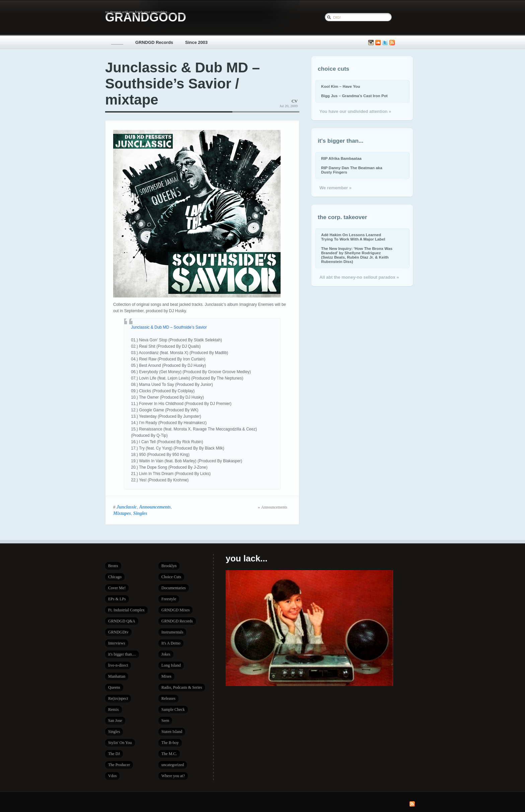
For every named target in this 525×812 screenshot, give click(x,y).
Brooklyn (169, 566)
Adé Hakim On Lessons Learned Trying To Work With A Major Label (353, 237)
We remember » (335, 188)
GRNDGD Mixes (175, 610)
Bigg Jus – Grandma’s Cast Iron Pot (354, 96)
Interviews (117, 643)
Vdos (112, 776)
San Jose (115, 721)
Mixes (166, 676)
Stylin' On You (120, 743)
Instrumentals (172, 632)
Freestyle (169, 599)
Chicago (115, 577)
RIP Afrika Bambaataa (341, 158)
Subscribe (392, 43)
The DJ (114, 754)
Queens (114, 687)
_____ (117, 42)
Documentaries (174, 588)
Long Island (171, 665)
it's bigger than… (122, 654)
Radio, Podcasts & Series (182, 687)
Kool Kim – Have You (341, 86)
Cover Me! (117, 588)
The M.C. (169, 754)
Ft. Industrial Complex (126, 610)
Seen (165, 721)
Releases (168, 698)
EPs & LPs (117, 599)
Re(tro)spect (118, 698)
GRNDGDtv (118, 632)
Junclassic (127, 507)
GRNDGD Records (154, 42)
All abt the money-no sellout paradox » (359, 277)
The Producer (119, 765)
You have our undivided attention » (355, 111)
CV (295, 101)
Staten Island (172, 732)
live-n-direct (118, 665)
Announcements (155, 507)
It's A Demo (171, 643)
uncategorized (173, 765)
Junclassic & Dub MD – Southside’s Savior (169, 327)
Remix (114, 709)
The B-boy (170, 743)
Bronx (113, 566)
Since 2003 (196, 42)
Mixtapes (122, 513)
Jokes (166, 654)
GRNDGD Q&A (122, 621)
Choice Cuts (171, 577)
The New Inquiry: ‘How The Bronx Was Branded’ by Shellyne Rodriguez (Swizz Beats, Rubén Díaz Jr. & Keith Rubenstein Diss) (357, 255)
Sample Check (173, 709)
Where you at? (173, 776)
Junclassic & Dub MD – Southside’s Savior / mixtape (182, 84)
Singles (140, 513)
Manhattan (117, 676)
